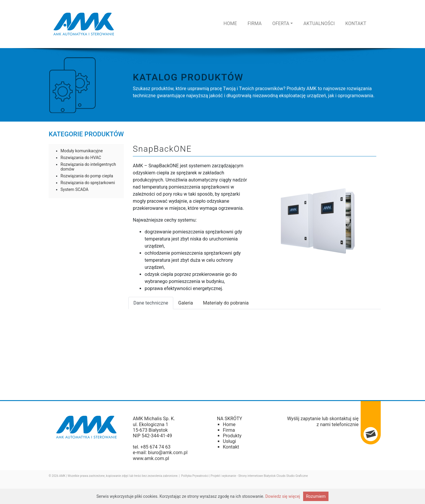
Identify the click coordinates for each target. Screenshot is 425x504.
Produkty (232, 436)
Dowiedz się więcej (283, 496)
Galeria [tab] (186, 303)
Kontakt (356, 23)
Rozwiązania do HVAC (81, 158)
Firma (255, 23)
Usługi (229, 441)
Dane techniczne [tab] (151, 303)
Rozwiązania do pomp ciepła (87, 176)
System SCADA (75, 189)
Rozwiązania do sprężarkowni (88, 183)
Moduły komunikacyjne (82, 151)
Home (230, 23)
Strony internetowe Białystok (257, 476)
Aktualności (319, 23)
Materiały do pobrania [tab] (226, 303)
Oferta (282, 23)
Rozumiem (316, 496)
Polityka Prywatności (195, 476)
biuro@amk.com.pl (168, 453)
